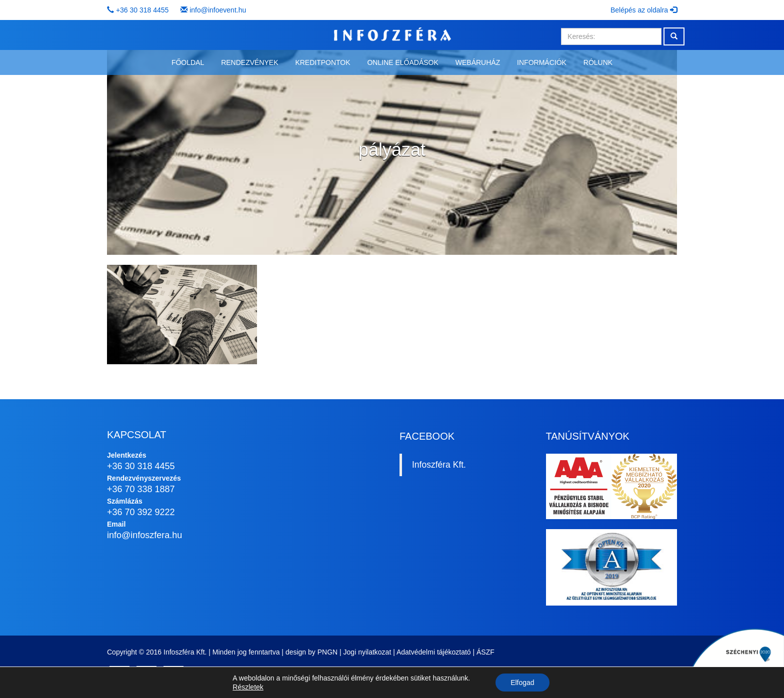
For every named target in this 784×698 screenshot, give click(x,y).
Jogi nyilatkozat (367, 652)
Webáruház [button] (478, 62)
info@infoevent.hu (218, 10)
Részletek (248, 687)
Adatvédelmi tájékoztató (434, 652)
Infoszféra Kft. (439, 465)
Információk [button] (542, 62)
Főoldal (188, 62)
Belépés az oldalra (644, 10)
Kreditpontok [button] (322, 62)
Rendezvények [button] (249, 62)
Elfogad (522, 683)
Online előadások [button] (402, 62)
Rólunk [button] (598, 62)
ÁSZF (485, 652)
